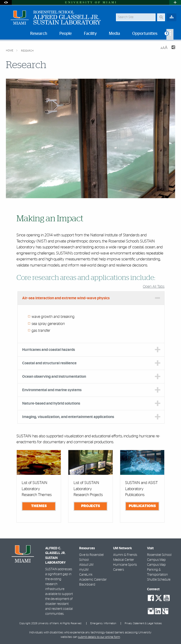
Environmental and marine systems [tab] (52, 390)
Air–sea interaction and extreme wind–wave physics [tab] (66, 298)
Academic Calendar (93, 580)
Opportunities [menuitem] (145, 34)
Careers (119, 570)
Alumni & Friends (125, 555)
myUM (84, 570)
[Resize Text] (164, 48)
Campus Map (156, 565)
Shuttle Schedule (159, 580)
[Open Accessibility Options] (6, 2)
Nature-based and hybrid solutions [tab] (51, 403)
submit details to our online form (99, 637)
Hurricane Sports (125, 565)
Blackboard (87, 585)
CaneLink (86, 575)
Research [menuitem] (39, 34)
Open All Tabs (154, 287)
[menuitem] (170, 34)
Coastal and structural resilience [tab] (49, 363)
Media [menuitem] (114, 34)
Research (27, 51)
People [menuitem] (66, 34)
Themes (39, 506)
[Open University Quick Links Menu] (175, 2)
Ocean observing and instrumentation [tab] (54, 377)
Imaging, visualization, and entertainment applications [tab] (68, 417)
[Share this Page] (173, 48)
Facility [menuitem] (90, 34)
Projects (90, 506)
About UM (86, 565)
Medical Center (124, 560)
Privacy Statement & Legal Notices (143, 623)
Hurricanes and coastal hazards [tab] (49, 350)
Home (10, 51)
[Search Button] (161, 17)
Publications (142, 506)
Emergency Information (103, 623)
